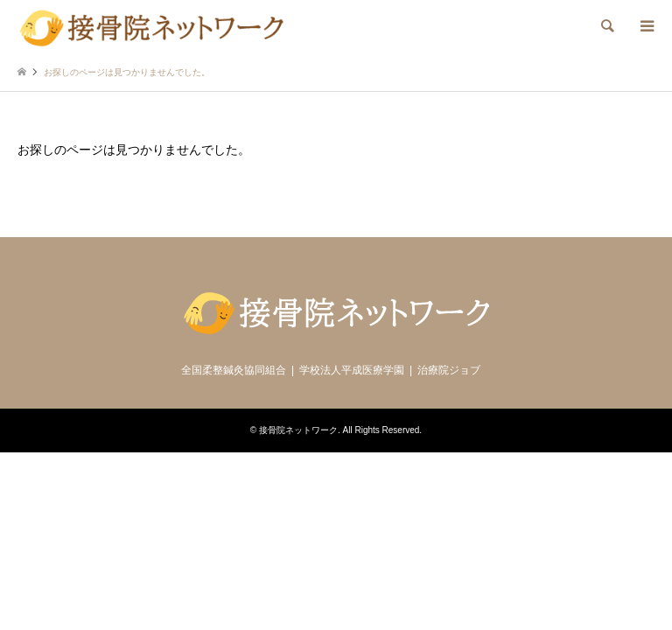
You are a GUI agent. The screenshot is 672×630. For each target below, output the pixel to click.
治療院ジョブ (449, 370)
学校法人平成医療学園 (352, 370)
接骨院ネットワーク (298, 430)
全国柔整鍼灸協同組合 (234, 370)
